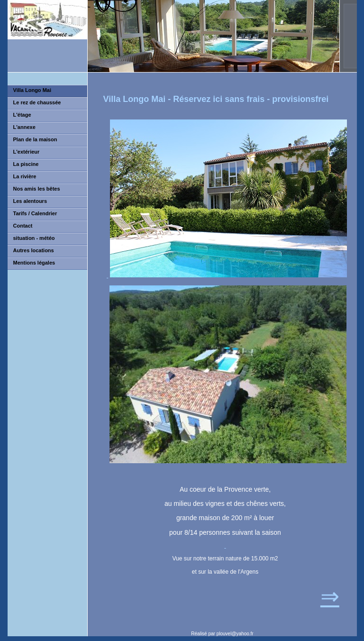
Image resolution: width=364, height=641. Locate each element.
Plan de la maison (35, 139)
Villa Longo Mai (32, 90)
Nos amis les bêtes (37, 189)
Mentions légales (34, 263)
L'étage (22, 115)
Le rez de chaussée (37, 102)
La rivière (25, 176)
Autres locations (34, 250)
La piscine (26, 164)
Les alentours (30, 201)
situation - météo (34, 238)
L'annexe (24, 127)
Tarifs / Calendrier (35, 213)
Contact (23, 226)
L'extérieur (27, 152)
